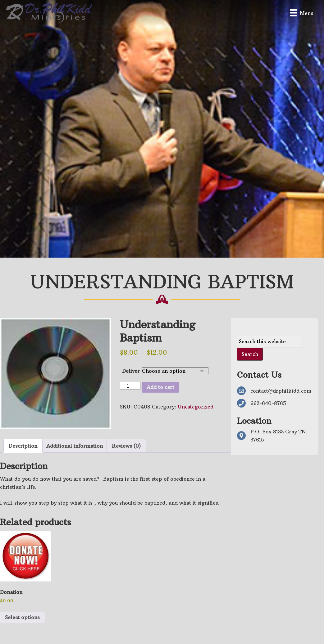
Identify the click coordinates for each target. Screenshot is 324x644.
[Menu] (302, 13)
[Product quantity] (130, 386)
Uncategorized (196, 407)
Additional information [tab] (75, 446)
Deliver (131, 371)
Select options (22, 617)
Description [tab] (23, 446)
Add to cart (160, 387)
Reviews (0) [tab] (126, 446)
